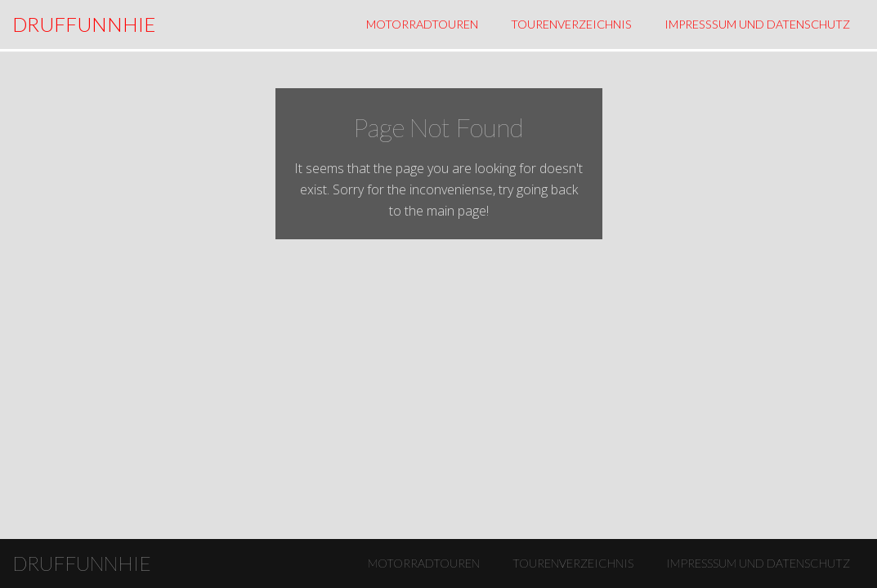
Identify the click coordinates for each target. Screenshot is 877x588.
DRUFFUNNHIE (84, 24)
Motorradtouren (422, 24)
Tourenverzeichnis (571, 24)
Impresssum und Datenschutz (757, 24)
